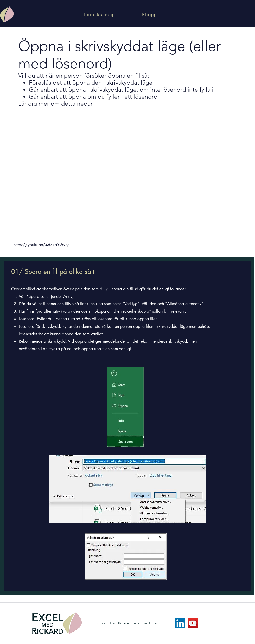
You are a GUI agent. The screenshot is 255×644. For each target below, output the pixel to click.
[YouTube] (193, 623)
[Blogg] (149, 14)
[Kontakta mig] (99, 14)
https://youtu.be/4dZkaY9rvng (42, 245)
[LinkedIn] (180, 623)
